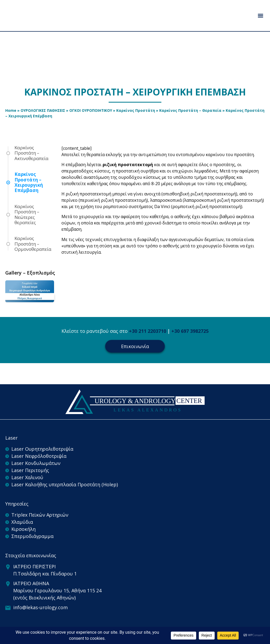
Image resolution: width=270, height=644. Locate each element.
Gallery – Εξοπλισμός (30, 273)
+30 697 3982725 (190, 331)
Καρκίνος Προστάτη (136, 110)
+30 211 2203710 (148, 331)
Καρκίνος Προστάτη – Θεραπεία (190, 110)
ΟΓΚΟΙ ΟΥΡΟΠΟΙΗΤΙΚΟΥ (91, 110)
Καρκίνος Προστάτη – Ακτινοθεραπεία (32, 153)
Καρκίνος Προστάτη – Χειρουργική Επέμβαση (29, 182)
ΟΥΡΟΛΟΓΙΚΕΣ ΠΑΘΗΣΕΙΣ (43, 110)
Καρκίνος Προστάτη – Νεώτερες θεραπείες (27, 215)
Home (11, 110)
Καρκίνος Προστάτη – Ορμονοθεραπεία (33, 244)
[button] (260, 15)
